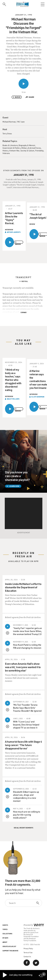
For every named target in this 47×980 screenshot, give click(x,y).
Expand (24, 312)
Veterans (6, 153)
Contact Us (27, 956)
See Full (25, 281)
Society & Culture (27, 151)
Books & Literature (10, 145)
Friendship (39, 151)
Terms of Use (28, 952)
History (5, 151)
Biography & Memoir (27, 145)
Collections (7, 934)
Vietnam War (14, 151)
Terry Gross (7, 133)
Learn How (14, 486)
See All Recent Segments (23, 828)
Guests (5, 925)
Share (30, 97)
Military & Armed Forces (31, 148)
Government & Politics (12, 148)
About (5, 942)
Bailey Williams (13, 399)
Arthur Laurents (14, 232)
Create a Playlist (9, 946)
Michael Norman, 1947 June (14, 122)
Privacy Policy (28, 948)
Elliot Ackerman (38, 397)
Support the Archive (10, 951)
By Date (5, 938)
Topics (5, 929)
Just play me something (17, 975)
